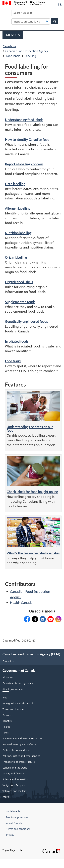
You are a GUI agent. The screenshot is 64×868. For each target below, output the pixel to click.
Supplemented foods (20, 302)
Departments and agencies (18, 683)
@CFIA (51, 618)
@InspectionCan (35, 618)
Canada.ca (9, 46)
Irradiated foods (17, 341)
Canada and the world (15, 768)
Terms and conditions (18, 829)
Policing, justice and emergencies (21, 756)
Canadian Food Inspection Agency (27, 51)
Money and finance (13, 773)
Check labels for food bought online (32, 492)
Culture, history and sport (17, 750)
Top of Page (12, 850)
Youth (6, 797)
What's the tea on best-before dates (33, 553)
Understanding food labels (24, 120)
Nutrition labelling (18, 233)
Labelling (30, 56)
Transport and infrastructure (19, 762)
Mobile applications (17, 817)
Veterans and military (14, 791)
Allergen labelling (18, 208)
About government (13, 689)
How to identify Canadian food (27, 140)
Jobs (5, 698)
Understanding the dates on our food (30, 429)
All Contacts (9, 677)
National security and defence (19, 744)
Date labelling (15, 184)
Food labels (13, 56)
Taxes (6, 733)
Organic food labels (19, 282)
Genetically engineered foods (26, 321)
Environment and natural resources (22, 738)
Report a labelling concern (24, 164)
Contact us (8, 661)
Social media (13, 811)
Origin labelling (16, 257)
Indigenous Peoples (14, 785)
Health (6, 727)
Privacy (10, 835)
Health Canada (21, 603)
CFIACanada (27, 618)
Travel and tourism (13, 709)
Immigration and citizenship (18, 703)
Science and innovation (15, 779)
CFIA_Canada (58, 618)
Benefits (7, 721)
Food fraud (13, 361)
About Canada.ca (16, 823)
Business (7, 715)
